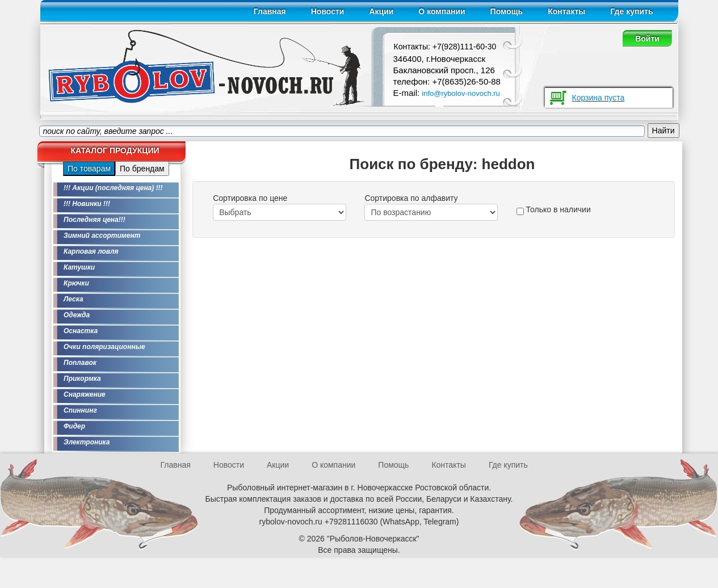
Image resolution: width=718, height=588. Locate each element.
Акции (381, 11)
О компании (442, 11)
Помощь (507, 11)
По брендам (142, 169)
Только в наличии (554, 210)
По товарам (89, 169)
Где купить (631, 11)
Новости (328, 11)
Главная (270, 11)
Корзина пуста (599, 98)
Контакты (566, 11)
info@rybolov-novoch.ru (461, 93)
